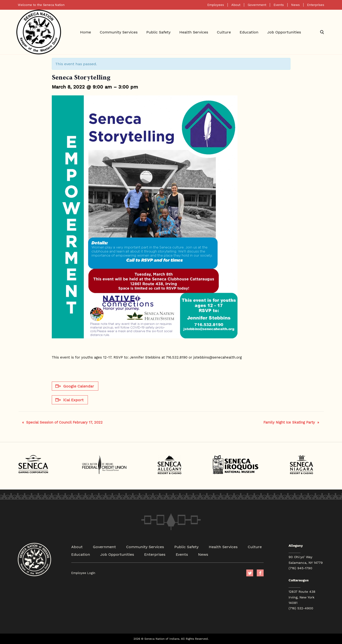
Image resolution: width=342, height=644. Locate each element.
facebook (260, 573)
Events (279, 5)
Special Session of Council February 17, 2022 (62, 422)
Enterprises (316, 5)
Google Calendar (75, 386)
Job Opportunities (284, 32)
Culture (224, 32)
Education (249, 32)
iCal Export (69, 400)
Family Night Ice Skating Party (291, 422)
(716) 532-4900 (301, 608)
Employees (216, 5)
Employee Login (83, 573)
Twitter (250, 573)
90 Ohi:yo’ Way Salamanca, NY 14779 (306, 560)
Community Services (119, 32)
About (236, 5)
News (295, 5)
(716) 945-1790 (300, 568)
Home (85, 32)
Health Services (194, 32)
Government (257, 5)
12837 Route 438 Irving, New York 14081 (302, 597)
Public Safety (158, 32)
